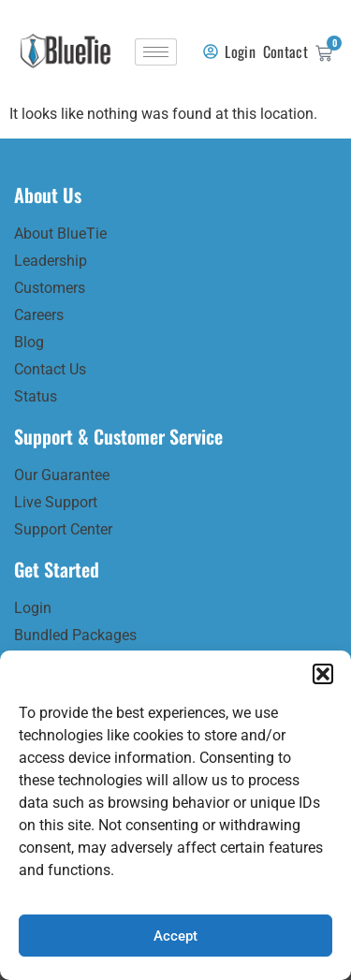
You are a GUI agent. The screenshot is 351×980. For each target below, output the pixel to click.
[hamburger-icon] (156, 52)
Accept (175, 936)
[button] (323, 674)
